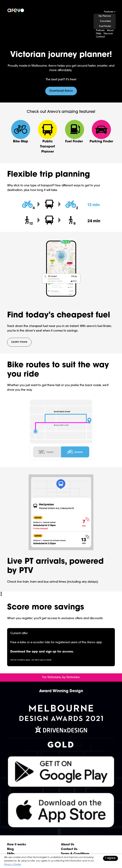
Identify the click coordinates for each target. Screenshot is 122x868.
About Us (68, 845)
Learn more (19, 342)
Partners (100, 31)
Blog (10, 849)
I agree (110, 858)
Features (110, 12)
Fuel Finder (105, 26)
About (110, 31)
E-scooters (106, 21)
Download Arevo (61, 91)
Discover (108, 34)
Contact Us (69, 849)
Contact (100, 37)
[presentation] (61, 22)
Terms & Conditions (75, 854)
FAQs (99, 34)
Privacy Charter (12, 865)
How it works (17, 845)
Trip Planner (105, 16)
